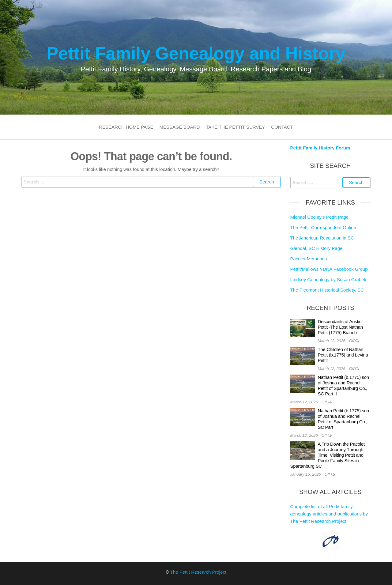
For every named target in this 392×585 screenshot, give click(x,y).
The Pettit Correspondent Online (323, 227)
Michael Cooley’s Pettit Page (320, 217)
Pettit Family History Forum (320, 148)
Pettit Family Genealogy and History (196, 53)
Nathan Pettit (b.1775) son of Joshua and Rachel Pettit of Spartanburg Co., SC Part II (343, 385)
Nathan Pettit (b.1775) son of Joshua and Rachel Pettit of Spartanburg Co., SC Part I (343, 419)
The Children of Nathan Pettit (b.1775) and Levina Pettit (343, 355)
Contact (282, 127)
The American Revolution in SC (322, 238)
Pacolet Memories (309, 259)
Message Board (180, 127)
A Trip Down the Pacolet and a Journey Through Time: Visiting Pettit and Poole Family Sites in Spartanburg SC (328, 455)
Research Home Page (126, 127)
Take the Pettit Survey (235, 127)
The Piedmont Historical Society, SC (327, 290)
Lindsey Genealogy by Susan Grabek (328, 279)
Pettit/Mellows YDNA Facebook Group (329, 269)
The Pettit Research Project (198, 572)
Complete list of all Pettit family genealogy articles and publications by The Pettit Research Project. (329, 514)
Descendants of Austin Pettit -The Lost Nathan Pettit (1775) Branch (340, 327)
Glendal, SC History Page (317, 248)
